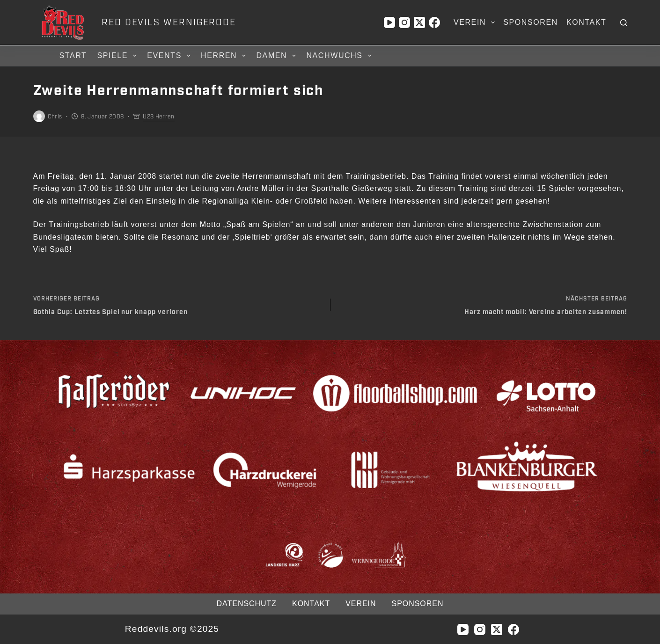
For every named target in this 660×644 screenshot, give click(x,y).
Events (170, 56)
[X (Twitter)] (419, 22)
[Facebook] (434, 22)
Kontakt (587, 22)
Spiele (118, 56)
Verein (476, 22)
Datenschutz (247, 604)
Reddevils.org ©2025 (172, 629)
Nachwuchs (340, 56)
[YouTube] (389, 22)
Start (73, 55)
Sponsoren (531, 22)
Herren (225, 56)
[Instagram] (404, 22)
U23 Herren (159, 117)
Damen (277, 56)
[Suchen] (624, 23)
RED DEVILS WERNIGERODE (169, 22)
